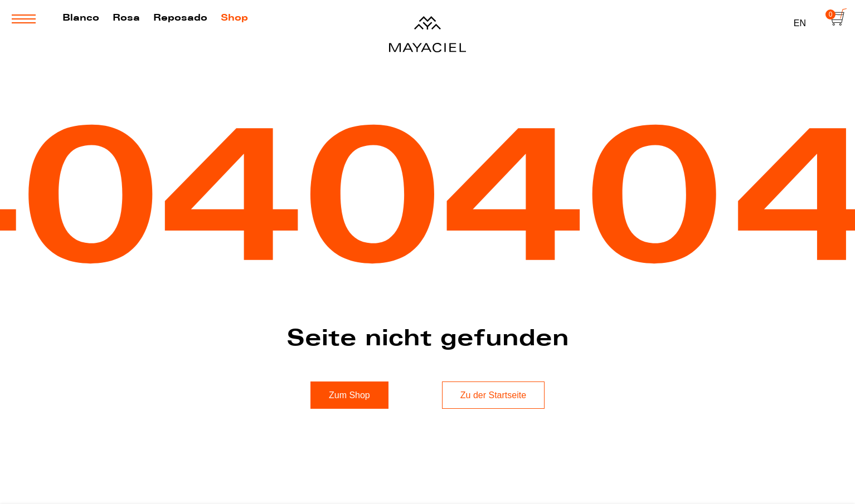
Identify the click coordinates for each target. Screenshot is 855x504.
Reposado (180, 17)
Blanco (81, 17)
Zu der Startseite (493, 395)
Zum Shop (349, 395)
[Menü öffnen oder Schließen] (24, 19)
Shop (234, 17)
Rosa (126, 17)
